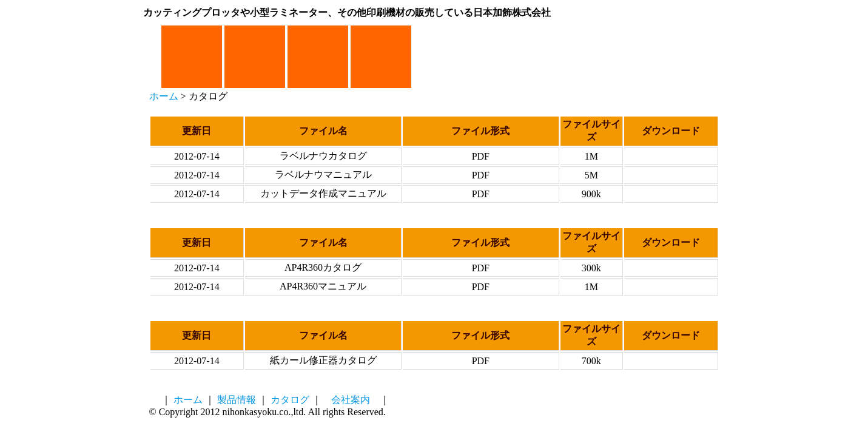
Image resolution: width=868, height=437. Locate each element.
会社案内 (351, 400)
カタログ (290, 400)
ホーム (164, 96)
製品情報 (237, 400)
